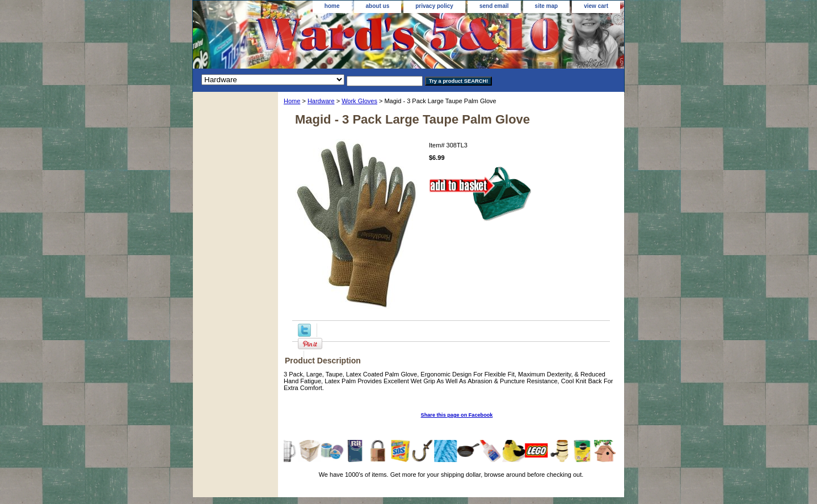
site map (547, 6)
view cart (596, 6)
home (332, 6)
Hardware (321, 101)
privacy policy (434, 6)
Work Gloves (359, 101)
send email (494, 6)
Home (292, 101)
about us (378, 6)
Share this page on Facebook (457, 415)
